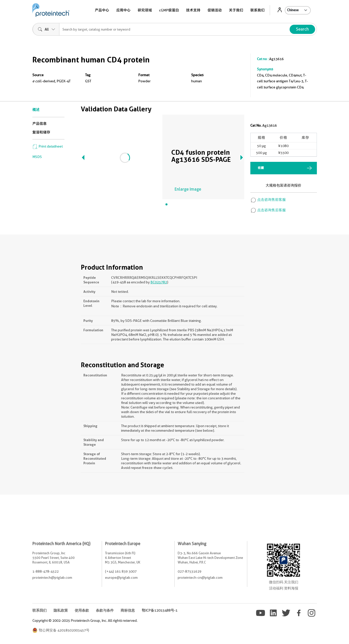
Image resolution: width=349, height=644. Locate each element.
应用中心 (123, 10)
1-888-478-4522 (46, 571)
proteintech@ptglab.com (52, 577)
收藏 (261, 168)
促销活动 (215, 10)
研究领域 (145, 10)
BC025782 (159, 282)
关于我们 (236, 10)
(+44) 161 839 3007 (121, 571)
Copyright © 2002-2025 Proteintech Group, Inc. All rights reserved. (85, 621)
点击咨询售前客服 (268, 200)
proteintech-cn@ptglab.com (200, 577)
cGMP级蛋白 (169, 10)
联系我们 (257, 10)
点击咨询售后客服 (268, 210)
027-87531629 (190, 571)
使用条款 (82, 610)
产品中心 (102, 10)
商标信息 (128, 610)
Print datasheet (48, 146)
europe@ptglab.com (121, 577)
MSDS (37, 157)
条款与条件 (105, 610)
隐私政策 (61, 610)
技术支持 (193, 10)
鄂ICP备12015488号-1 (160, 610)
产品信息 (40, 124)
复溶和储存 (41, 132)
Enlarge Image (188, 189)
